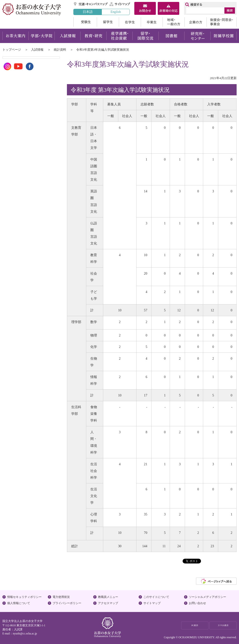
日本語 (88, 12)
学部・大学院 (41, 36)
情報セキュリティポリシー (24, 597)
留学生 (108, 22)
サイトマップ (120, 4)
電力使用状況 (61, 597)
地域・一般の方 (174, 22)
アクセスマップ (108, 603)
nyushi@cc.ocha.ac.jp (25, 633)
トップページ (12, 50)
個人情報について (19, 603)
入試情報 (67, 36)
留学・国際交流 (145, 36)
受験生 (85, 22)
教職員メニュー (108, 597)
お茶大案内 (15, 36)
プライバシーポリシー (67, 603)
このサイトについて (156, 597)
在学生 (130, 22)
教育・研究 (93, 36)
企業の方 (196, 22)
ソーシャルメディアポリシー (207, 597)
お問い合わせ (197, 603)
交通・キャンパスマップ (91, 4)
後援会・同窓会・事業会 (222, 22)
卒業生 (152, 22)
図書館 (171, 36)
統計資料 (60, 50)
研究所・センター (198, 36)
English (116, 12)
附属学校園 (224, 36)
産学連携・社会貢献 (119, 36)
